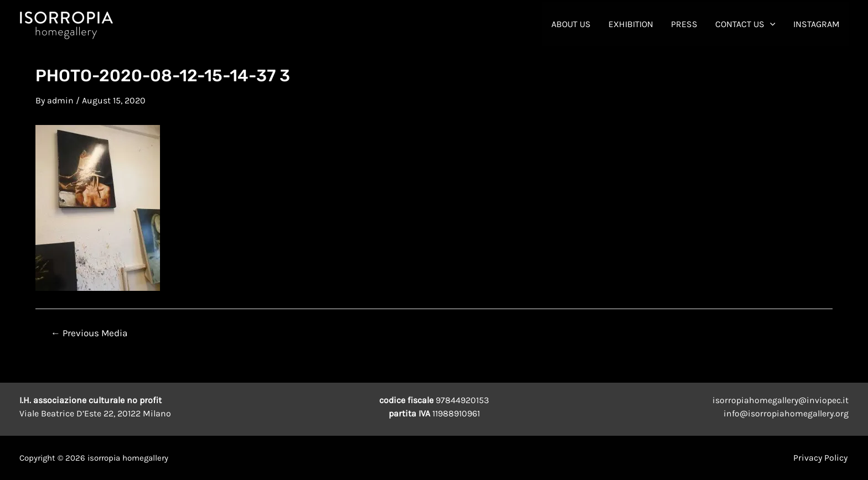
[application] (770, 24)
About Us (571, 24)
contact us (745, 24)
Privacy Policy (821, 458)
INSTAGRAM (817, 24)
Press (684, 24)
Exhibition (631, 24)
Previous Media (89, 333)
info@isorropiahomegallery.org (786, 413)
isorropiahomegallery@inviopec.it (781, 400)
